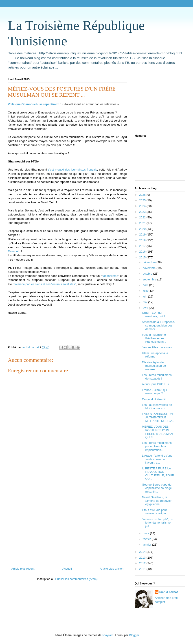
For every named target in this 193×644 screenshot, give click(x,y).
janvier (147, 545)
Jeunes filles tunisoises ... (158, 347)
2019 (143, 234)
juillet (146, 291)
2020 (143, 229)
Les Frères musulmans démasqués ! (157, 377)
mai (146, 302)
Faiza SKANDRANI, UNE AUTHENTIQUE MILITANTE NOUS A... (158, 417)
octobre (148, 274)
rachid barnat (169, 592)
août (146, 285)
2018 (143, 240)
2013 (143, 558)
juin (145, 296)
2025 (143, 200)
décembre (150, 262)
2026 (143, 195)
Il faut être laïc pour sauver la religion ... (156, 512)
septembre (150, 279)
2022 (143, 217)
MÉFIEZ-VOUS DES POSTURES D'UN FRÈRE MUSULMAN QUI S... (157, 432)
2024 (143, 206)
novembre (150, 268)
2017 (143, 246)
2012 (143, 563)
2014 (143, 552)
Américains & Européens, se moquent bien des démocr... (158, 325)
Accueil (67, 569)
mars (146, 533)
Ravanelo (14, 251)
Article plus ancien (112, 569)
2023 (143, 212)
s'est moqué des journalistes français (73, 170)
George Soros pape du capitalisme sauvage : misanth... (158, 488)
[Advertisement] (67, 519)
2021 (143, 223)
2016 (143, 252)
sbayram (108, 635)
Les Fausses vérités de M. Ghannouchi (157, 407)
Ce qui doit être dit (154, 399)
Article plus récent (23, 569)
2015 (143, 257)
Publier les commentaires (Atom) (76, 579)
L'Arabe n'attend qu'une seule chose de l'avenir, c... (157, 459)
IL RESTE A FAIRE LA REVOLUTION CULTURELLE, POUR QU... (158, 474)
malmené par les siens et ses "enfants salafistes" (44, 284)
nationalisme (110, 276)
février (147, 539)
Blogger (134, 635)
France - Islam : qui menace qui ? (154, 392)
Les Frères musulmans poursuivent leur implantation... (157, 446)
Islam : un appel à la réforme (155, 355)
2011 (143, 569)
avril (146, 308)
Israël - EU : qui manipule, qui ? (153, 314)
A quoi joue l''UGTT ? (156, 384)
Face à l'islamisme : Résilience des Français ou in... (155, 338)
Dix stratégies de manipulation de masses (154, 366)
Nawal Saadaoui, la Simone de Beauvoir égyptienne (157, 501)
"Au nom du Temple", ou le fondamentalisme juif (157, 523)
